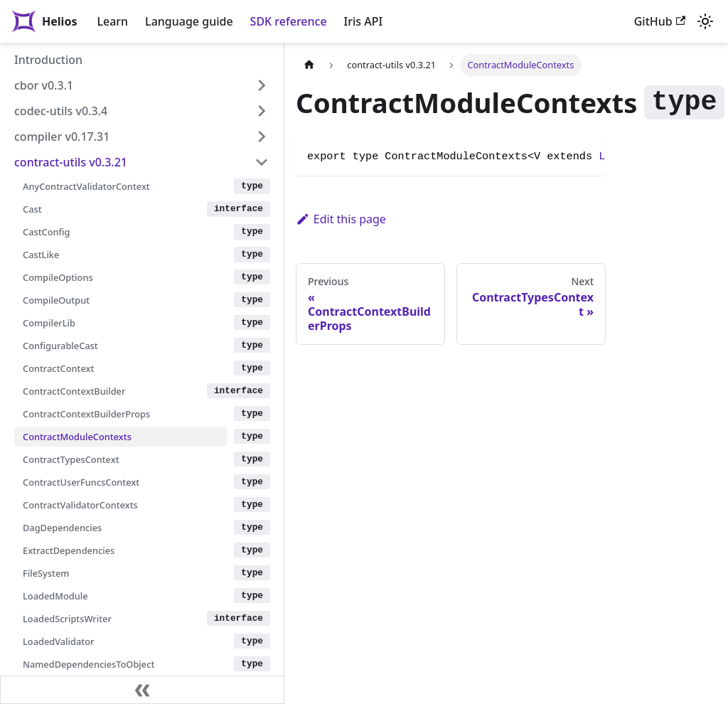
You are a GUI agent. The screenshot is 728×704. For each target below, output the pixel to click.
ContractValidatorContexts (80, 505)
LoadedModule (55, 596)
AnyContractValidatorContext (86, 186)
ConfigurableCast (60, 346)
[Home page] (309, 65)
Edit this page (341, 219)
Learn (112, 21)
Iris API (364, 21)
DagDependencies (62, 528)
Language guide (189, 21)
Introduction (48, 60)
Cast (32, 209)
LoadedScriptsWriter (67, 619)
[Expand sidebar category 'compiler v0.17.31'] (262, 137)
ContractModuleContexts (77, 437)
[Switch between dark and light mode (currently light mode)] (705, 21)
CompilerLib (49, 323)
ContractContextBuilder (74, 391)
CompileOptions (58, 277)
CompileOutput (56, 300)
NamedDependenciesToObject (89, 664)
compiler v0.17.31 (62, 137)
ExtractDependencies (69, 550)
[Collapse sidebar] (142, 690)
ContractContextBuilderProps (86, 414)
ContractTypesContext (71, 459)
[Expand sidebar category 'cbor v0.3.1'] (262, 85)
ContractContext (58, 368)
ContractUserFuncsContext (81, 482)
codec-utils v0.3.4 (61, 111)
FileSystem (46, 573)
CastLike (41, 255)
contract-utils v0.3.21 (71, 162)
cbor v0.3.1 (44, 85)
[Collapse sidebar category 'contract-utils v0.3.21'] (262, 162)
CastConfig (46, 232)
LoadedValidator (58, 641)
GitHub (660, 21)
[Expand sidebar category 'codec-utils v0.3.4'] (262, 111)
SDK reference (289, 21)
